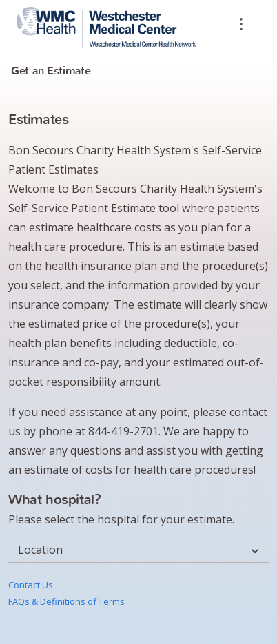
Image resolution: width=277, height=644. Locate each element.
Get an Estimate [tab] (51, 71)
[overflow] (241, 26)
